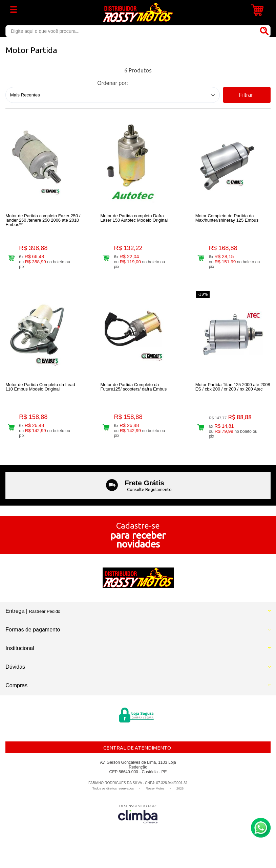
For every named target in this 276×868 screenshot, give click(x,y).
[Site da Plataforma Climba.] (138, 821)
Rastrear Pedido (44, 618)
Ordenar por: (113, 83)
